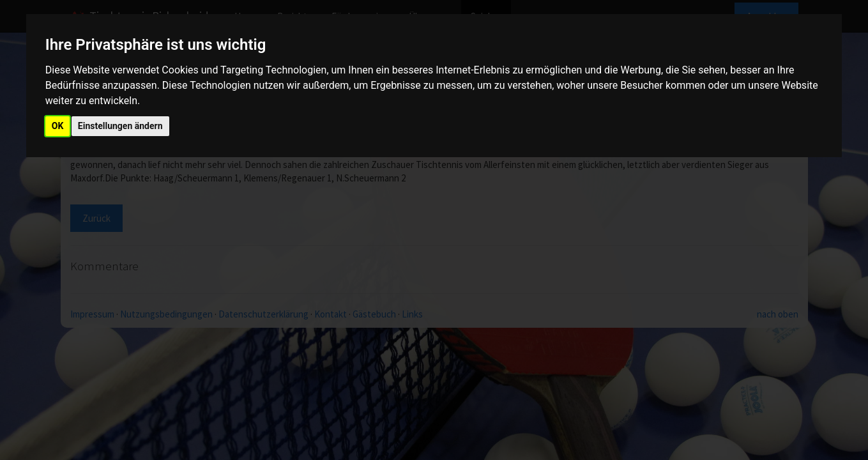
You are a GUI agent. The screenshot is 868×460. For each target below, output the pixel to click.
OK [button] (58, 126)
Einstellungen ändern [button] (120, 126)
